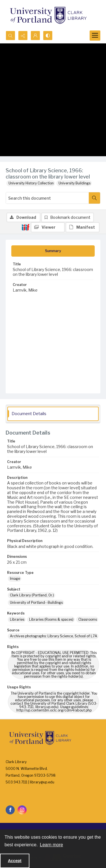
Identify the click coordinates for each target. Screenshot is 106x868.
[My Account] (35, 36)
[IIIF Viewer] (48, 227)
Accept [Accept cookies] (15, 861)
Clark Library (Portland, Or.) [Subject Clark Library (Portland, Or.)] (32, 595)
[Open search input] (10, 36)
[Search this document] (47, 198)
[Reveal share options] (23, 36)
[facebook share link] (10, 810)
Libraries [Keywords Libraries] (17, 619)
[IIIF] (25, 227)
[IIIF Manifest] (83, 227)
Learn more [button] (51, 845)
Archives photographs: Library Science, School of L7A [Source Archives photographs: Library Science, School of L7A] (54, 636)
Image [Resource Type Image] (15, 579)
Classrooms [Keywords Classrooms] (88, 619)
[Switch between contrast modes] (48, 36)
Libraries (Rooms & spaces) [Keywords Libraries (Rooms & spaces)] (51, 619)
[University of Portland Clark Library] (48, 15)
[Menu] (95, 36)
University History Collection (31, 183)
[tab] (53, 251)
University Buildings (74, 183)
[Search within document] (94, 198)
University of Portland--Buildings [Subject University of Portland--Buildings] (36, 602)
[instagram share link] (22, 810)
